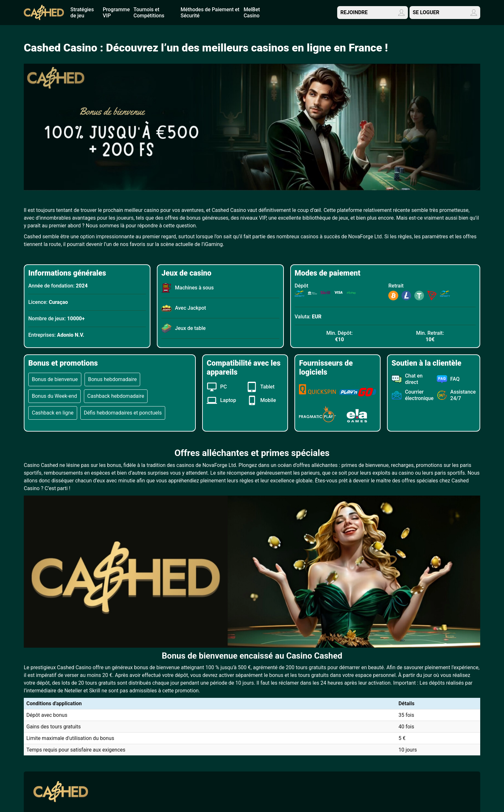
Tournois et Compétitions (149, 13)
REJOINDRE (373, 13)
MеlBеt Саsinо (252, 13)
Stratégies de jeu (82, 13)
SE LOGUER (445, 13)
